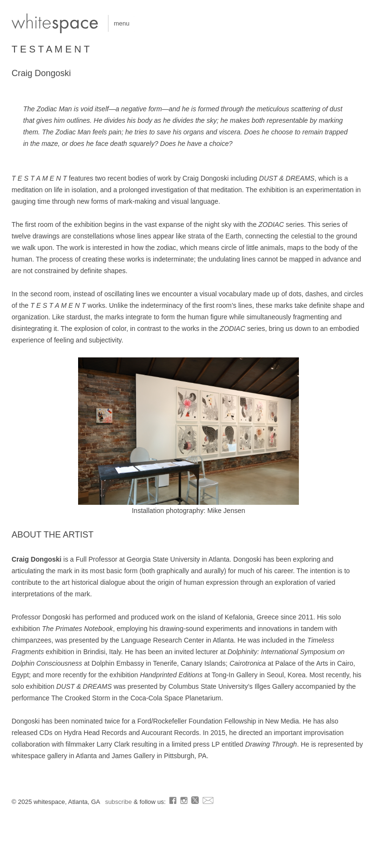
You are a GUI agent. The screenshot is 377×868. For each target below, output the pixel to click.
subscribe (119, 802)
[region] (188, 431)
